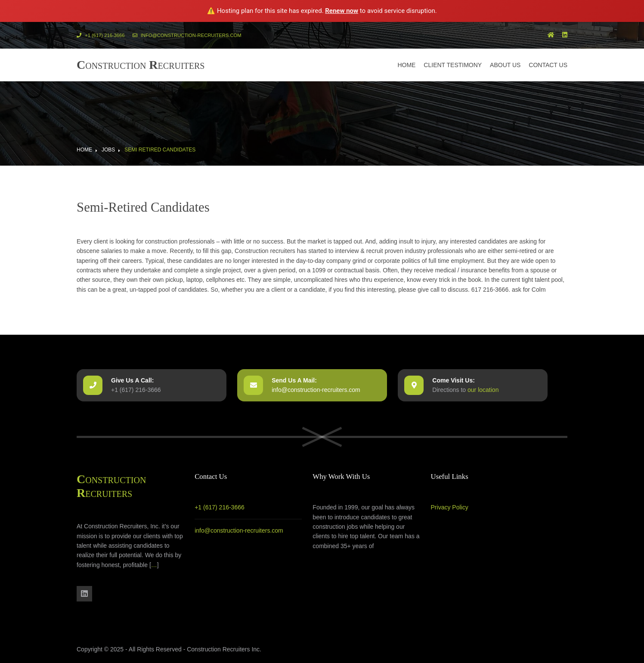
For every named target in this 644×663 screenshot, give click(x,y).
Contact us (548, 65)
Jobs (108, 150)
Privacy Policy (450, 507)
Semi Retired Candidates (160, 150)
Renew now (342, 11)
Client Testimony (453, 65)
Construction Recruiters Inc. (224, 649)
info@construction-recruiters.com (187, 35)
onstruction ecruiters (141, 65)
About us (505, 65)
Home (406, 65)
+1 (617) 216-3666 (101, 35)
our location (483, 390)
